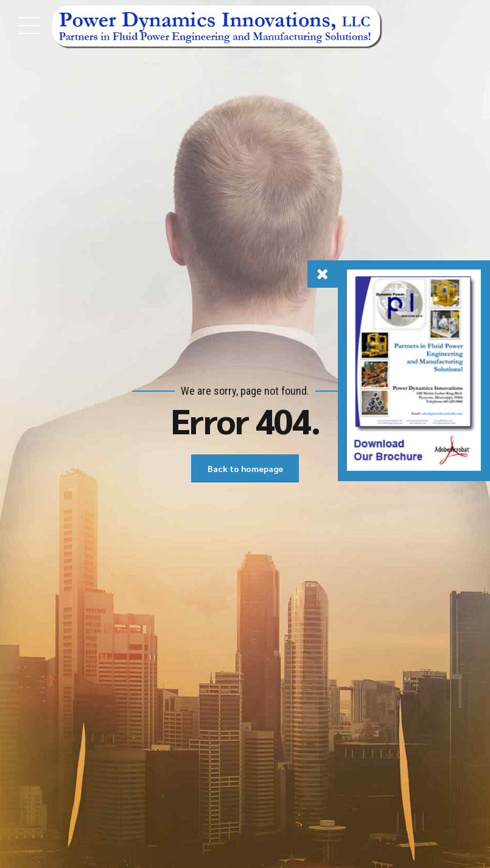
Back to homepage (245, 468)
